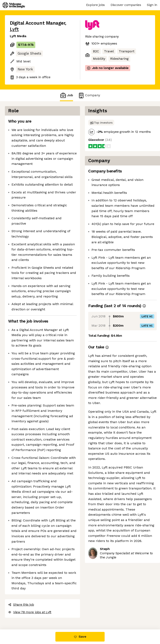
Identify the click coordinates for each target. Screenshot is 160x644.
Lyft (14, 29)
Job (66, 95)
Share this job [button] (21, 604)
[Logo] (14, 5)
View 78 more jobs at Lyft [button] (30, 612)
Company (89, 95)
